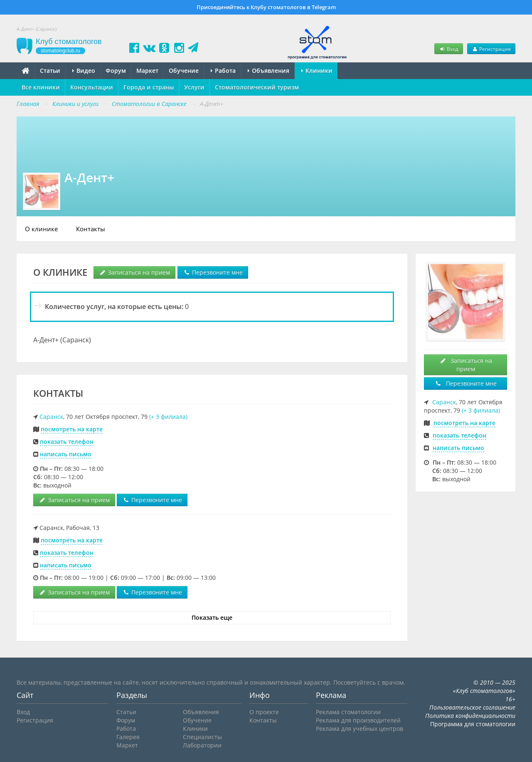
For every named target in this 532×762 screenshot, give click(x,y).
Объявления (268, 71)
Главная (28, 104)
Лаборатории (202, 745)
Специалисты (202, 737)
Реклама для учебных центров (360, 729)
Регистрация (491, 49)
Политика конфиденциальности (470, 716)
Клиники (317, 71)
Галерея (128, 737)
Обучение (184, 71)
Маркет (147, 71)
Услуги (194, 87)
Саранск (51, 417)
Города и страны (149, 87)
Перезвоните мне (213, 272)
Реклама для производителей (358, 720)
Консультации (92, 87)
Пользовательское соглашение (472, 707)
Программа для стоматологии (473, 724)
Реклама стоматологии (348, 712)
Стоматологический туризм (257, 87)
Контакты (91, 229)
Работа (223, 71)
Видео (84, 71)
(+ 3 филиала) (168, 417)
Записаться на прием (134, 272)
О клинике (41, 229)
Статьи (50, 71)
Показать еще (212, 617)
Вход (448, 49)
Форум (116, 71)
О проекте (264, 712)
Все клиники (41, 87)
